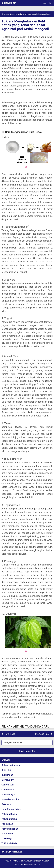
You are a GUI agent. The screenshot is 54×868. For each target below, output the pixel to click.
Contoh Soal (8, 785)
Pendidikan (7, 824)
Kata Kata (6, 804)
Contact (36, 861)
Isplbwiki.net (9, 3)
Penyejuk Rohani (10, 829)
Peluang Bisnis (9, 814)
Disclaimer (19, 865)
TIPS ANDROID (9, 843)
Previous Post (42, 734)
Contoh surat (8, 790)
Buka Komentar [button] (27, 751)
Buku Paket (7, 775)
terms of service (33, 865)
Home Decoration (10, 799)
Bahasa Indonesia (11, 765)
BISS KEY (6, 770)
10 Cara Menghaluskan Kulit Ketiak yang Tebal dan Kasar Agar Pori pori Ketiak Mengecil (25, 25)
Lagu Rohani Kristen (12, 809)
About (28, 861)
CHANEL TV (8, 780)
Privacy (45, 861)
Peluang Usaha (9, 819)
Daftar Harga (8, 795)
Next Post (10, 734)
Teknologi (6, 839)
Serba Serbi (7, 834)
